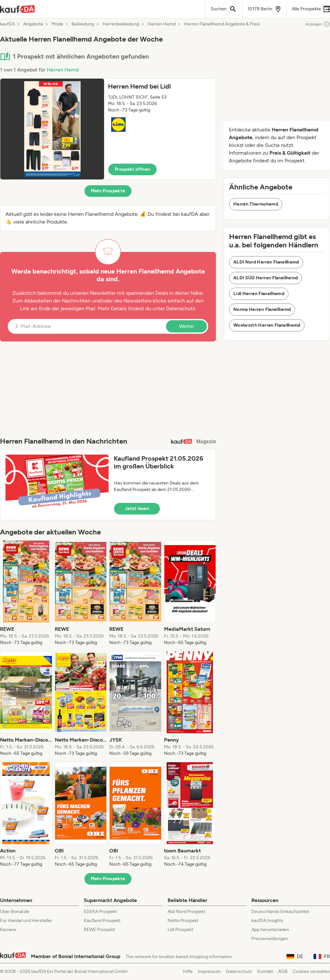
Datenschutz (181, 308)
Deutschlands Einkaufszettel (280, 912)
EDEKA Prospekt (100, 912)
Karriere (8, 930)
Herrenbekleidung (121, 24)
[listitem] (26, 593)
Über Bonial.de (15, 912)
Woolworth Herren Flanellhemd (267, 325)
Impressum (209, 971)
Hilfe (188, 971)
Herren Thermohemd (256, 204)
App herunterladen (270, 930)
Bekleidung (83, 24)
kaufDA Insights (267, 921)
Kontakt (265, 971)
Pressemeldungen (270, 939)
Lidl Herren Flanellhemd (259, 294)
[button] (108, 129)
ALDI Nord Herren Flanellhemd (266, 262)
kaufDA (7, 24)
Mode (57, 24)
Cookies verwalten (311, 971)
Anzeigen (318, 24)
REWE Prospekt (99, 930)
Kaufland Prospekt (102, 921)
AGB (283, 971)
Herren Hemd (162, 24)
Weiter (186, 326)
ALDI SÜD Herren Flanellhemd (266, 278)
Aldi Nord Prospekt (186, 912)
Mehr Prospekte (108, 191)
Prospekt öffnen (132, 169)
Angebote (33, 24)
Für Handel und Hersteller (26, 921)
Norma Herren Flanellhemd (262, 309)
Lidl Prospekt (180, 930)
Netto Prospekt (183, 921)
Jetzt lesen (137, 509)
